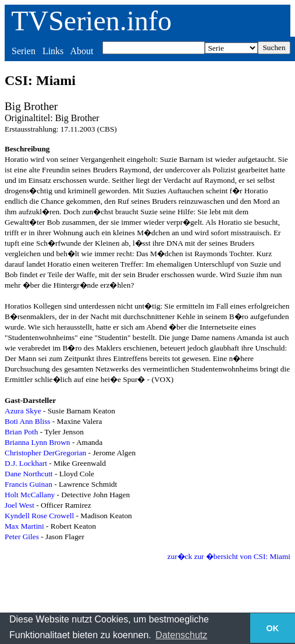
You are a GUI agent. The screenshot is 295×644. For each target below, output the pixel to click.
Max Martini (24, 526)
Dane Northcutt (29, 474)
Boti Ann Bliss (28, 421)
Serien (24, 51)
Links (53, 51)
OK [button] (273, 628)
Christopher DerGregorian (45, 453)
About (81, 51)
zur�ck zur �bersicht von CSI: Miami (229, 556)
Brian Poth (21, 432)
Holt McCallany (30, 495)
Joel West (19, 505)
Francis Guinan (29, 484)
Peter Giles (22, 537)
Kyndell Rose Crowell (39, 516)
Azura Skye (23, 411)
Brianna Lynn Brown (38, 442)
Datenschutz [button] (181, 635)
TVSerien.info (91, 21)
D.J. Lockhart (26, 463)
